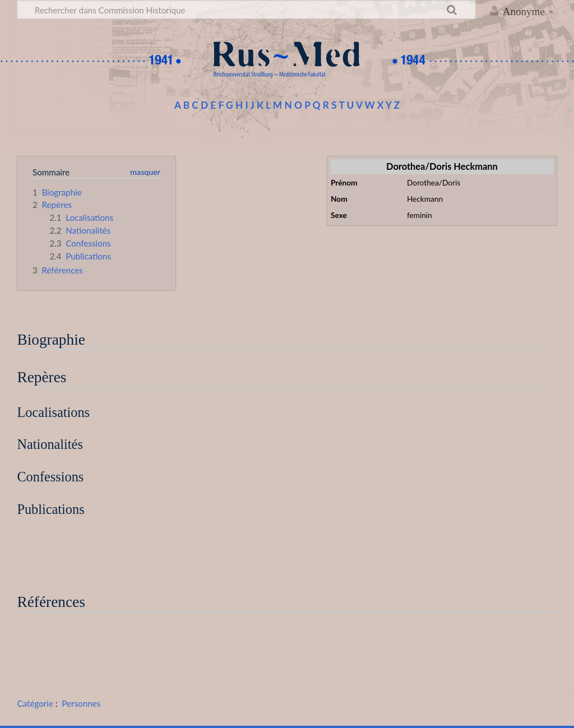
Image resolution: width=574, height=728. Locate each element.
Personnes (81, 703)
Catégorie (35, 703)
